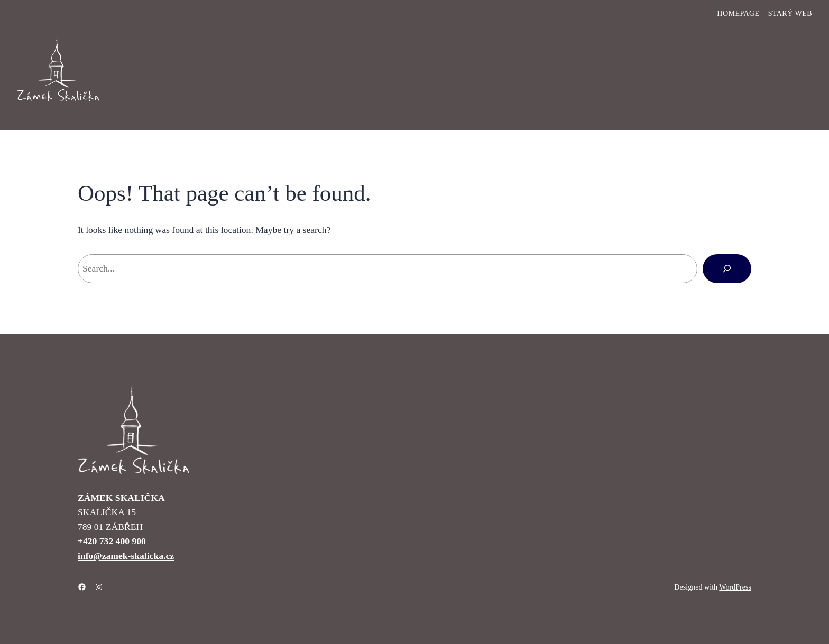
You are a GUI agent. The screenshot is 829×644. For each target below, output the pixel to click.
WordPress (735, 587)
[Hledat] (727, 268)
